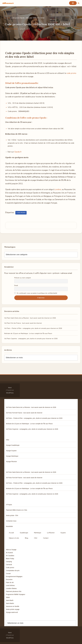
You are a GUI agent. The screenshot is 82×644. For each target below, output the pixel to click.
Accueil (7, 18)
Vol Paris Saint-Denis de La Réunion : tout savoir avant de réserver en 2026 (30, 318)
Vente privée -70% (12, 515)
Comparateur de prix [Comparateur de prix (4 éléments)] (13, 571)
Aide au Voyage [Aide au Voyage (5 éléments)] (11, 550)
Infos (7, 440)
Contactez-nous (11, 521)
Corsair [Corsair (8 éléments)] (8, 573)
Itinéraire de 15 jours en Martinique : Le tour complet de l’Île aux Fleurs (28, 333)
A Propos (9, 505)
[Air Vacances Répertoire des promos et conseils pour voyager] (8, 3)
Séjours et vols (14, 538)
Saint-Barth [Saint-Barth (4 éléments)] (10, 600)
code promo (71, 73)
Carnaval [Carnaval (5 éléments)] (9, 565)
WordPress (10, 393)
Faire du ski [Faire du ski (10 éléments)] (10, 582)
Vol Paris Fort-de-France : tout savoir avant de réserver (23, 323)
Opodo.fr (18, 152)
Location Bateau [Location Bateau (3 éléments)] (11, 588)
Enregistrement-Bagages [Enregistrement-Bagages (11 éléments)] (14, 576)
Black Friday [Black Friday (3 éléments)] (10, 559)
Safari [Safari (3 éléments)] (8, 597)
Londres (58, 189)
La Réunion (51, 533)
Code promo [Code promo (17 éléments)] (10, 568)
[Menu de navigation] (73, 3)
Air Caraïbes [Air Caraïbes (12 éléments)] (10, 556)
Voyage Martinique (12, 456)
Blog (27, 538)
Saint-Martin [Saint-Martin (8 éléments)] (10, 603)
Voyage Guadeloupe (13, 445)
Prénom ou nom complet (23, 278)
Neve (10, 388)
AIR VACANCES (12, 29)
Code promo (21, 213)
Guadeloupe (24, 533)
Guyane (63, 533)
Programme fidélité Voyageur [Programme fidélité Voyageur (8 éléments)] (16, 594)
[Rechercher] (79, 3)
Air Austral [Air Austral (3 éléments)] (9, 553)
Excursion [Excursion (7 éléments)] (9, 579)
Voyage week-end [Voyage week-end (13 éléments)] (12, 612)
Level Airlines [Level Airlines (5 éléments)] (10, 585)
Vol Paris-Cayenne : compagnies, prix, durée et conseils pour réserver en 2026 (31, 339)
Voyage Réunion (11, 462)
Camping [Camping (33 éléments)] (9, 562)
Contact (46, 538)
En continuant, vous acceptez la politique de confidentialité (36, 293)
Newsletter (9, 526)
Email (16, 285)
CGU (36, 538)
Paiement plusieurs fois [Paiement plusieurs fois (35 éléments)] (14, 591)
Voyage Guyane (11, 451)
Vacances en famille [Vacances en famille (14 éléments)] (12, 606)
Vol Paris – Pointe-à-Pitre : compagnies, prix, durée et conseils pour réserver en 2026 (33, 328)
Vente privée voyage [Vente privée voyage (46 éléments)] (13, 609)
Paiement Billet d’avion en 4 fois (16, 510)
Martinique (38, 533)
